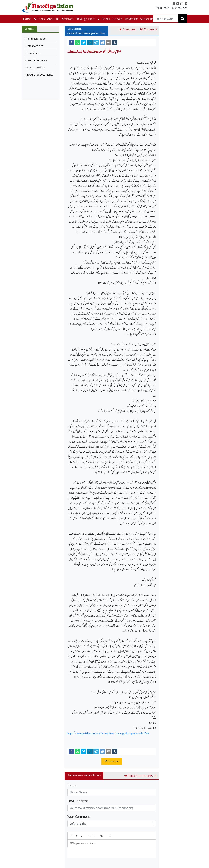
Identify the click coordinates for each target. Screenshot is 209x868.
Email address (78, 801)
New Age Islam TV (88, 19)
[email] (109, 42)
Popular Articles (36, 67)
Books (106, 19)
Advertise (131, 19)
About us (53, 19)
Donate (117, 19)
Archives (68, 19)
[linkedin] (90, 42)
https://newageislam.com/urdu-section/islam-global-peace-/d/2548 (108, 733)
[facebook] (71, 42)
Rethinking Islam (36, 39)
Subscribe (147, 19)
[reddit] (102, 42)
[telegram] (96, 42)
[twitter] (84, 42)
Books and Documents (40, 75)
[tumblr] (115, 42)
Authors (39, 19)
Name (72, 785)
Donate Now (112, 761)
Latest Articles (35, 46)
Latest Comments (37, 60)
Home (27, 19)
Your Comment (79, 816)
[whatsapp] (77, 42)
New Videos (33, 53)
